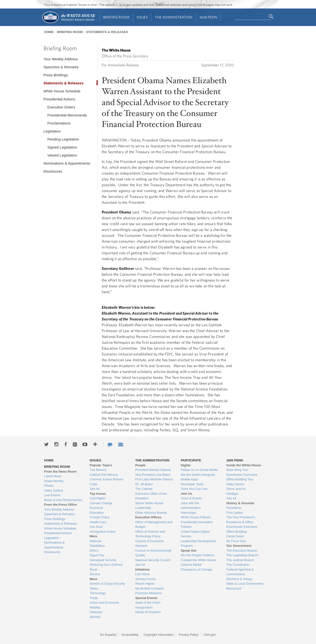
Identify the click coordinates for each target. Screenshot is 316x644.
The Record (98, 470)
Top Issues (98, 494)
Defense (96, 541)
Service (95, 574)
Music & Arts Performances (63, 500)
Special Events (146, 598)
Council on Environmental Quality (153, 553)
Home (49, 32)
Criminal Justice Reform (107, 479)
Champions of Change (196, 569)
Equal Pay (97, 555)
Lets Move (142, 574)
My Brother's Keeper (150, 588)
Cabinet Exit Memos (104, 475)
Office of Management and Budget (154, 525)
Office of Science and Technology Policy (150, 534)
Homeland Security (103, 560)
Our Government (239, 546)
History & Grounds (240, 503)
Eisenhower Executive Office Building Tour (242, 477)
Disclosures (53, 171)
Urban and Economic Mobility (104, 605)
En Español (108, 635)
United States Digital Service (195, 534)
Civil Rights (98, 498)
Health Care (98, 522)
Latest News (53, 476)
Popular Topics (101, 465)
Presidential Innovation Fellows (197, 525)
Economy (96, 508)
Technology (98, 593)
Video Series (235, 484)
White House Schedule (62, 91)
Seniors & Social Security (108, 584)
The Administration (174, 17)
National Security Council (153, 560)
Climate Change (101, 503)
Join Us (187, 494)
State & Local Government (245, 584)
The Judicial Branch (240, 560)
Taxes (94, 588)
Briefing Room (116, 17)
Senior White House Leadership (149, 506)
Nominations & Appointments (67, 163)
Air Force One (236, 541)
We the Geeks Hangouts (198, 475)
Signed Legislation (62, 147)
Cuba (94, 484)
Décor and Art (236, 489)
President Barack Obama (153, 470)
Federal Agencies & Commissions (240, 572)
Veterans (96, 612)
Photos (49, 486)
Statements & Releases (107, 32)
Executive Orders (61, 107)
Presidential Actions (59, 99)
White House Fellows (196, 517)
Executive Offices (148, 517)
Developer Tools (192, 484)
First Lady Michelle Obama (154, 479)
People (140, 465)
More (94, 536)
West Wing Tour (237, 470)
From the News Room (60, 472)
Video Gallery (54, 490)
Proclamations (59, 123)
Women (95, 617)
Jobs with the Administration (191, 506)
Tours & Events (191, 498)
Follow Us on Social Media (199, 470)
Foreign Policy (100, 517)
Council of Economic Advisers (150, 543)
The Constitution (238, 565)
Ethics (94, 551)
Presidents (234, 508)
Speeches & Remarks (61, 67)
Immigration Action (103, 532)
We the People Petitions (198, 555)
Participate (191, 460)
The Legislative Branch (242, 555)
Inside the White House (244, 465)
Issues (142, 17)
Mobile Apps (189, 479)
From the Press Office (61, 505)
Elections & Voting (239, 579)
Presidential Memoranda (67, 115)
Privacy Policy (188, 635)
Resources (234, 588)
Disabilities (97, 546)
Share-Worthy (54, 481)
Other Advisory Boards (151, 513)
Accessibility (130, 635)
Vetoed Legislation (62, 155)
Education (97, 513)
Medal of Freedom (148, 612)
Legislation (52, 131)
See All (95, 489)
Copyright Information (158, 635)
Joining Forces (146, 579)
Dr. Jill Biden (144, 484)
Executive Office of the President (151, 496)
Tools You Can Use (194, 489)
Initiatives (142, 569)
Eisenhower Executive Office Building (242, 529)
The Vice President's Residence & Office (241, 520)
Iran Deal (96, 527)
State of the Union (148, 603)
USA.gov (210, 635)
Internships (189, 513)
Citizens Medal (191, 565)
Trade (94, 598)
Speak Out (189, 551)
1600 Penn (208, 17)
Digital (186, 465)
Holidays (232, 494)
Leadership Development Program (198, 543)
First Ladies (234, 513)
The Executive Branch (242, 551)
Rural (94, 569)
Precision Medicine (148, 593)
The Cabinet (144, 489)
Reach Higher (145, 584)
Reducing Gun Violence (106, 565)
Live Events (52, 495)
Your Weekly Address (61, 59)
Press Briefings (56, 75)
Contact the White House (198, 560)
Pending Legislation (63, 139)
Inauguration (144, 607)
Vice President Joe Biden (153, 475)
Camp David (235, 536)
